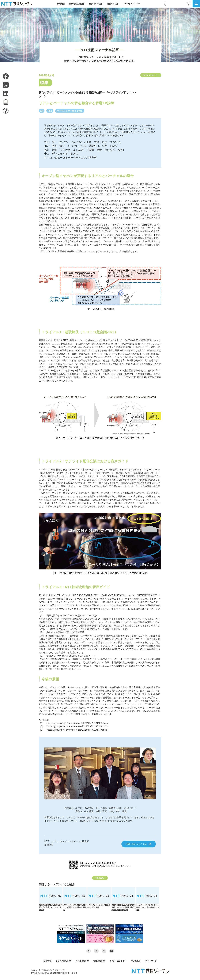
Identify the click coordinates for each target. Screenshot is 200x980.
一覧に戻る (99, 878)
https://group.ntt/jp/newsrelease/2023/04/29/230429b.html (78, 726)
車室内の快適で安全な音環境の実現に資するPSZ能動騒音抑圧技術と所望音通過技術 (123, 899)
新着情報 (61, 4)
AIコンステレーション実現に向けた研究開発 (99, 898)
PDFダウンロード (150, 75)
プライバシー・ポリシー (59, 970)
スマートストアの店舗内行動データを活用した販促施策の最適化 (75, 899)
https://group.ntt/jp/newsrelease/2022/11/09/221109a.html (78, 723)
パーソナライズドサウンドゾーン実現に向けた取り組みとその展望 (147, 899)
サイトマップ (151, 961)
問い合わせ (136, 961)
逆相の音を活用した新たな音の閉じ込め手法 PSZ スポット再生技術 (51, 899)
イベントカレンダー (132, 4)
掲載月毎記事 (113, 4)
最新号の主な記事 (77, 4)
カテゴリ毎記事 (96, 4)
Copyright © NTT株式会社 (40, 970)
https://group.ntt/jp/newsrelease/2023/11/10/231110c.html (77, 730)
